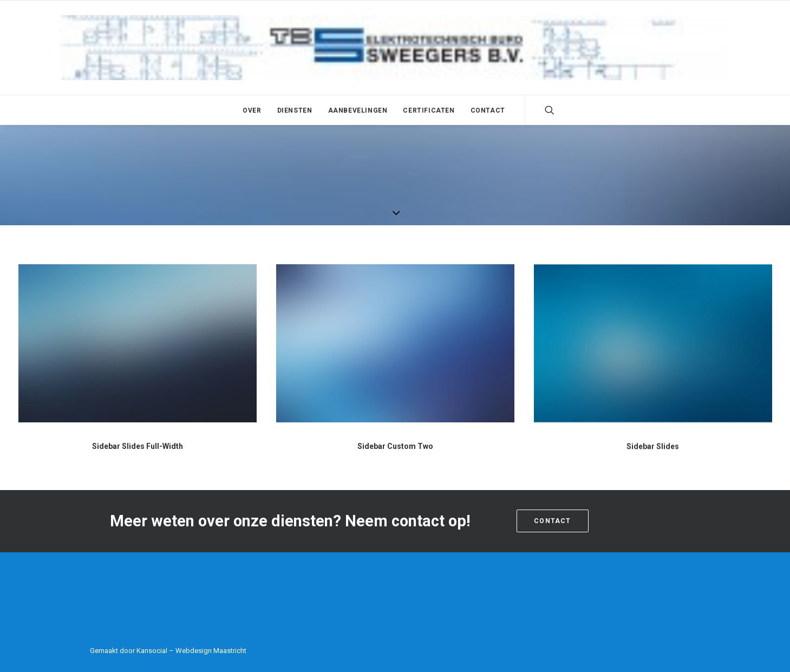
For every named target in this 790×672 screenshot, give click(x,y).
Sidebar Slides (653, 456)
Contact (488, 110)
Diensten (295, 110)
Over (252, 110)
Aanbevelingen (358, 110)
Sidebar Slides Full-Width (138, 446)
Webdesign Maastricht (211, 651)
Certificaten (429, 110)
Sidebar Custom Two (395, 447)
